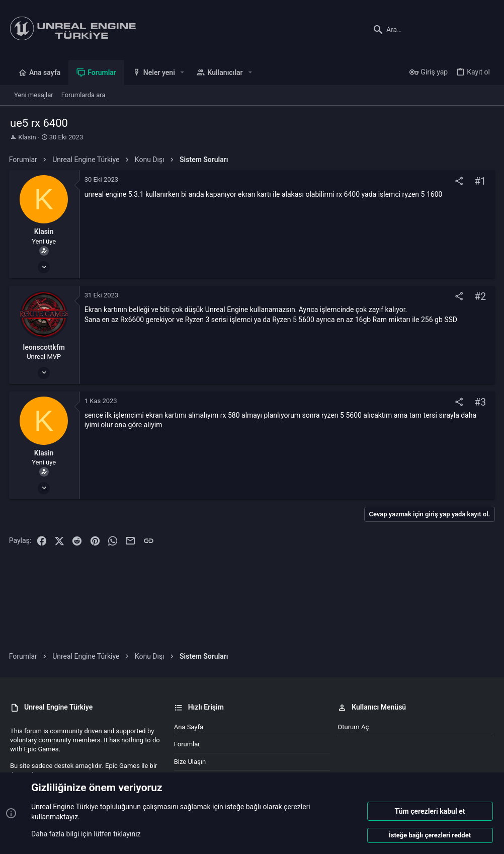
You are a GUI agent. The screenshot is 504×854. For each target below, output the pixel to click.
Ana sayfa (189, 727)
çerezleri (297, 807)
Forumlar (187, 744)
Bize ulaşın (190, 762)
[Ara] (431, 30)
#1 (479, 181)
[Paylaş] (458, 181)
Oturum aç (353, 727)
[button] (182, 72)
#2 (479, 297)
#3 (479, 402)
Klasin (27, 137)
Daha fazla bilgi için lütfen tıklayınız (86, 833)
